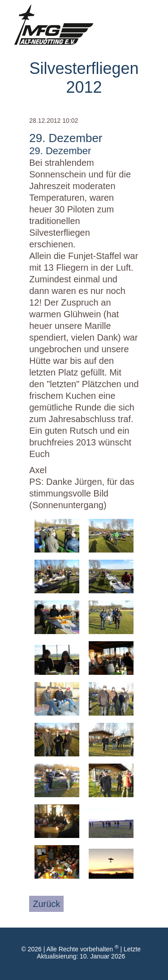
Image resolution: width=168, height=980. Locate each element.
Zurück (46, 904)
